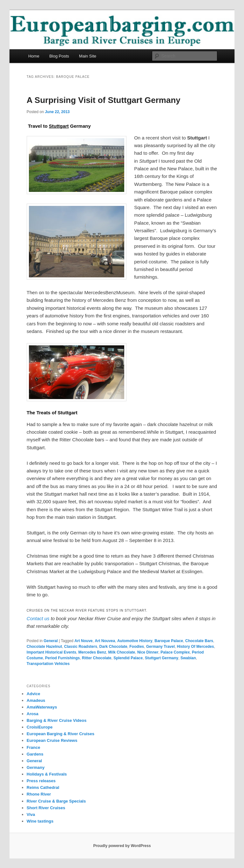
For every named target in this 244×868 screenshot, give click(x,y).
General (51, 641)
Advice (34, 694)
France (34, 747)
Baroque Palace (169, 641)
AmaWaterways (42, 707)
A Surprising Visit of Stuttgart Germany (104, 100)
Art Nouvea (105, 641)
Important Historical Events (51, 652)
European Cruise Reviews (52, 740)
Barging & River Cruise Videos (57, 720)
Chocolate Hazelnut (44, 647)
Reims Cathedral (43, 787)
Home (34, 56)
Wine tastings (40, 821)
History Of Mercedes (196, 647)
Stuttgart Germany (162, 658)
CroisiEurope (40, 727)
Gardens (35, 754)
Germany (36, 767)
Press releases (41, 781)
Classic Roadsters (81, 647)
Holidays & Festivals (47, 774)
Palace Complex (175, 652)
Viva (31, 814)
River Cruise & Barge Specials (56, 801)
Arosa (33, 714)
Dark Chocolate (113, 647)
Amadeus (36, 700)
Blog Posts (59, 56)
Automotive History (135, 641)
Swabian (188, 658)
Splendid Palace (128, 658)
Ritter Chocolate (97, 658)
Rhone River (39, 794)
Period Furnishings (62, 658)
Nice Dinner (148, 652)
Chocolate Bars (199, 641)
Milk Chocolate (122, 652)
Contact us (38, 618)
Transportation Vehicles (48, 664)
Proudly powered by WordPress (122, 846)
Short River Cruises (46, 808)
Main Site (88, 56)
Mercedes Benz (92, 652)
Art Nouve (83, 641)
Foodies (137, 647)
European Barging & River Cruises (61, 734)
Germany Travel (160, 647)
